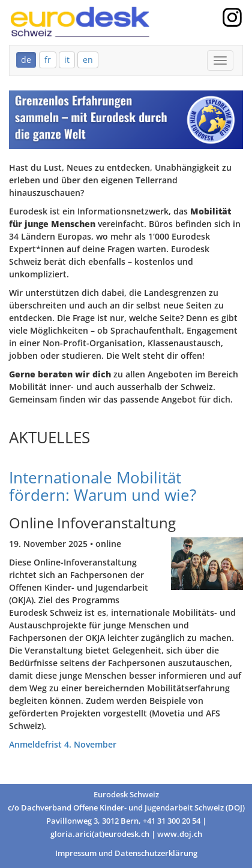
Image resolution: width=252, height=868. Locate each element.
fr (48, 60)
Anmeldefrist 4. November (63, 744)
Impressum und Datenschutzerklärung (126, 853)
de (26, 60)
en (88, 60)
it (67, 60)
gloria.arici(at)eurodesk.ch (100, 834)
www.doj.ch (180, 834)
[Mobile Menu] (220, 61)
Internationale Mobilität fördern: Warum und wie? (103, 486)
